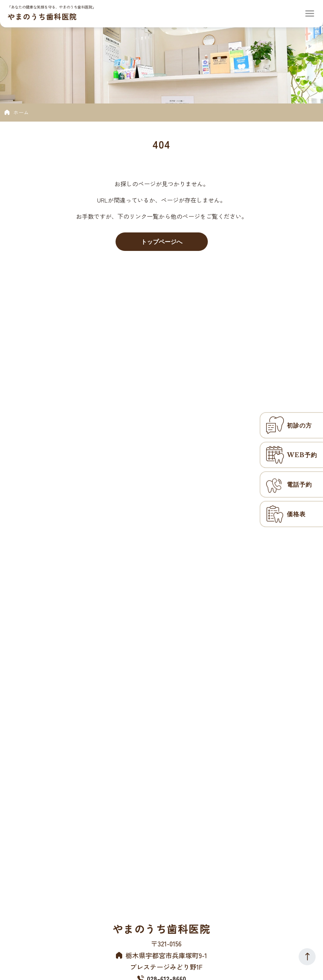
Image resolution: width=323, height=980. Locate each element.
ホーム (21, 112)
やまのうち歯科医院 (42, 16)
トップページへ (162, 242)
